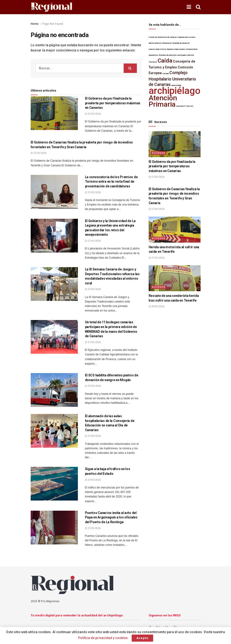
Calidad (166, 74)
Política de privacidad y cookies (103, 638)
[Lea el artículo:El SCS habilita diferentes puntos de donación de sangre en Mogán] (54, 390)
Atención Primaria (163, 101)
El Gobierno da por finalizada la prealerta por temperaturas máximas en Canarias (113, 103)
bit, (192, 106)
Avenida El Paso (183, 106)
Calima (163, 49)
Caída (165, 61)
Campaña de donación (181, 43)
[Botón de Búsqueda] (198, 7)
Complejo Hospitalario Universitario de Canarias (172, 79)
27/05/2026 (93, 114)
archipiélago (174, 91)
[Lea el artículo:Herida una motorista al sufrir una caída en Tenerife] (175, 230)
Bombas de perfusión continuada (172, 55)
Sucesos (159, 153)
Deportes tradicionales (176, 49)
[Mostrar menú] (189, 7)
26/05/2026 (157, 306)
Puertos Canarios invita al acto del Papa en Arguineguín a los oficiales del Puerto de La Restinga (111, 517)
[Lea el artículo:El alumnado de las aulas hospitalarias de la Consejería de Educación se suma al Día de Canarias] (54, 431)
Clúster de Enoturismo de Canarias (163, 37)
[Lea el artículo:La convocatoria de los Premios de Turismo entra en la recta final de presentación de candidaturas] (54, 192)
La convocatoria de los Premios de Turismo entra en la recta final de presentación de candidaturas (111, 182)
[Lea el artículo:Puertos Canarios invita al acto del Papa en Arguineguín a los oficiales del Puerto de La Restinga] (54, 528)
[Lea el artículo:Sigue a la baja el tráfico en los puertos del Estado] (54, 484)
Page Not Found (53, 24)
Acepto (142, 638)
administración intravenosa (160, 43)
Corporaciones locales (186, 37)
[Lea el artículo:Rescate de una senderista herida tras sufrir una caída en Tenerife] (175, 278)
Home (35, 24)
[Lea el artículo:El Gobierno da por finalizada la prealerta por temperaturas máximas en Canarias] (54, 113)
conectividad (154, 49)
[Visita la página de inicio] (51, 7)
